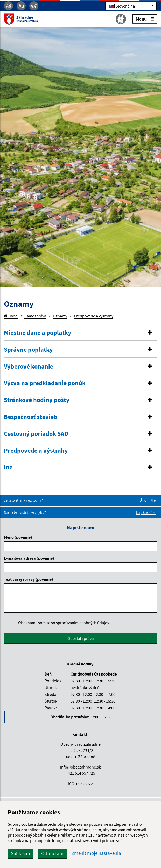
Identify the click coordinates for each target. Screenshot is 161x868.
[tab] (80, 333)
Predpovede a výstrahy (94, 316)
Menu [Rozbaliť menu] (145, 19)
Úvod (11, 316)
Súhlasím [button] (20, 853)
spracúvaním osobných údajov (83, 623)
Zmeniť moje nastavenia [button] (96, 853)
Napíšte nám (146, 513)
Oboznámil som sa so (64, 623)
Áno (144, 500)
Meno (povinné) (18, 537)
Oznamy (60, 316)
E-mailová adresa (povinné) (29, 558)
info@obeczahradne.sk (80, 767)
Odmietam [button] (52, 853)
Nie (154, 500)
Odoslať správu (81, 638)
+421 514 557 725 (80, 773)
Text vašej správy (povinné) (29, 579)
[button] (80, 333)
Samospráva (35, 316)
